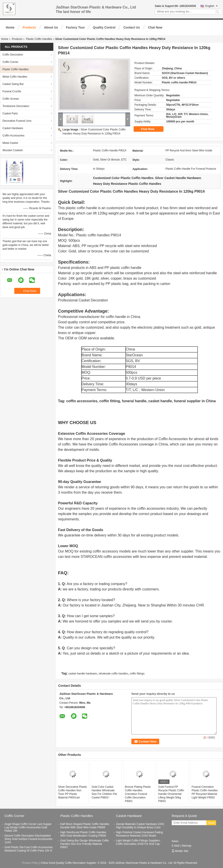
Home (10, 27)
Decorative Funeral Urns (17, 121)
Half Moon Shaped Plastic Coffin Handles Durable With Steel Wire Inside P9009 (85, 826)
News (175, 841)
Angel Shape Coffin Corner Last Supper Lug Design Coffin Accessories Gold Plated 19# (28, 827)
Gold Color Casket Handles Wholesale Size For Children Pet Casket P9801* (104, 792)
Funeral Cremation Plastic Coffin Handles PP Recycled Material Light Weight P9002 (205, 792)
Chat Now (155, 27)
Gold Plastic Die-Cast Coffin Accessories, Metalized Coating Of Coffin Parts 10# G (29, 849)
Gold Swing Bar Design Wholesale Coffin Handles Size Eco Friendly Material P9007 (85, 844)
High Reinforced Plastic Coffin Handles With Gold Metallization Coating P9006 (83, 834)
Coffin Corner (10, 62)
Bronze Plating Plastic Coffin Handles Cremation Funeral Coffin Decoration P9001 (138, 794)
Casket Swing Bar (13, 84)
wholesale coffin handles (113, 674)
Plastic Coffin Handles (39, 39)
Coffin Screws (11, 99)
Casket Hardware (13, 128)
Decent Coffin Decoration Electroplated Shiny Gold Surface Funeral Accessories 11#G (28, 839)
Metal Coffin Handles (15, 77)
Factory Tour (75, 27)
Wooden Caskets (13, 150)
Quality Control (104, 27)
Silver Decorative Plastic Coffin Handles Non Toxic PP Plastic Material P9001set (73, 792)
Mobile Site (180, 851)
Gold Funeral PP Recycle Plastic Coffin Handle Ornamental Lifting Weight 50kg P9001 (171, 794)
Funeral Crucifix (12, 91)
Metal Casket (10, 143)
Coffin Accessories (13, 136)
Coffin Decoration (13, 55)
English (212, 6)
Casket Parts (10, 113)
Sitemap (186, 846)
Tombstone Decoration (16, 106)
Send (211, 823)
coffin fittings (137, 674)
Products (29, 27)
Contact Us (132, 27)
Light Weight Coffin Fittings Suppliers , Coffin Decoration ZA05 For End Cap (139, 842)
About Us (51, 27)
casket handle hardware (83, 674)
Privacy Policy (30, 863)
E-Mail (176, 846)
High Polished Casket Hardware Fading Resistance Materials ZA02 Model (139, 834)
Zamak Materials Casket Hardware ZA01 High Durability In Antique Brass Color (140, 826)
